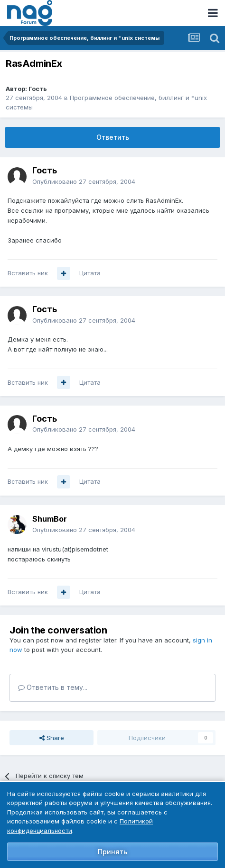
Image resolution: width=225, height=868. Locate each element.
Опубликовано (84, 181)
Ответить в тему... (53, 687)
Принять (112, 852)
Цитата (90, 273)
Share (52, 738)
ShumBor (50, 519)
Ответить (113, 137)
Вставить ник (28, 273)
